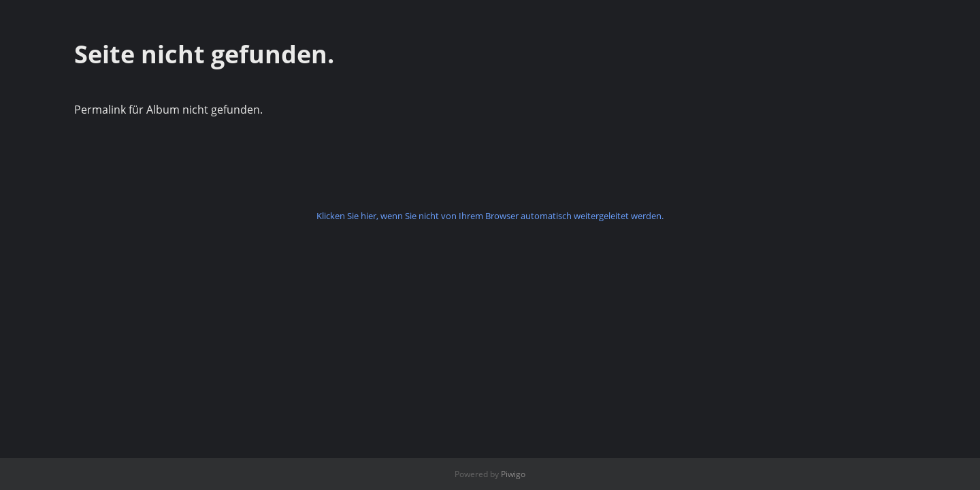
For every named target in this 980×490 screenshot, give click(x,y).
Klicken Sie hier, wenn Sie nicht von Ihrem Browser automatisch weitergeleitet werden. (490, 216)
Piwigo (513, 474)
